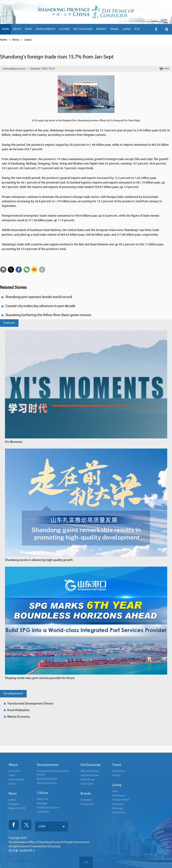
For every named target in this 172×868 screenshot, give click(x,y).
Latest (28, 40)
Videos (13, 784)
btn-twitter (167, 29)
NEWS (28, 29)
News (16, 40)
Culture (43, 793)
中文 (137, 29)
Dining (116, 775)
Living (117, 785)
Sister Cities (87, 784)
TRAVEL (115, 29)
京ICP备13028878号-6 (22, 851)
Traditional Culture (48, 808)
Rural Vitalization (18, 710)
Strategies (86, 800)
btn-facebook (156, 29)
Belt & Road (87, 780)
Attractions (119, 771)
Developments (13, 694)
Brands (86, 794)
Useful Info (119, 813)
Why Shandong (90, 771)
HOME (6, 29)
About (13, 765)
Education (118, 804)
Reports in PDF (17, 808)
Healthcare (119, 796)
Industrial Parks (90, 775)
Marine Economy (18, 717)
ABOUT (17, 29)
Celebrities (43, 812)
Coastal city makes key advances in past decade (40, 306)
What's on (43, 799)
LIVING (127, 29)
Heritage (42, 803)
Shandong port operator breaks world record (39, 297)
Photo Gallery (17, 780)
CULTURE (64, 29)
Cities (12, 775)
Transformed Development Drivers (30, 704)
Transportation (121, 800)
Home (4, 40)
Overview (14, 771)
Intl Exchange (91, 765)
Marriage (118, 808)
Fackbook (14, 825)
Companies (87, 804)
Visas (115, 791)
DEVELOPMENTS (46, 29)
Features (9, 323)
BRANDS (101, 29)
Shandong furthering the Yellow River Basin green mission (48, 315)
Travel (117, 765)
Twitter (26, 825)
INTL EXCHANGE (83, 29)
